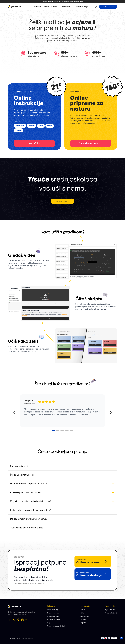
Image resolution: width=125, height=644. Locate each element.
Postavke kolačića (27, 639)
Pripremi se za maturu (91, 143)
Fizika (82, 613)
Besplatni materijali (54, 620)
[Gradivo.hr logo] (15, 7)
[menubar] (63, 7)
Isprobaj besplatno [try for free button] (108, 7)
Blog (49, 623)
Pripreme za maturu (54, 613)
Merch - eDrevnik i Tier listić (56, 626)
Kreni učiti (34, 143)
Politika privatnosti (111, 613)
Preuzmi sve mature (54, 616)
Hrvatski (83, 620)
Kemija (83, 610)
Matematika (85, 616)
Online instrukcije (53, 610)
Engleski (83, 623)
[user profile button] (96, 7)
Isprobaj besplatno (62, 201)
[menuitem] (67, 7)
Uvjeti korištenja (110, 610)
